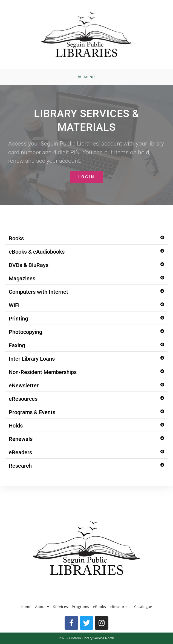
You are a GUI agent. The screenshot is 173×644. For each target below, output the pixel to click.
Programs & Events (32, 412)
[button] (86, 238)
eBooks (99, 607)
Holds (16, 426)
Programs (80, 607)
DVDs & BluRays (29, 265)
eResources (23, 399)
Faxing (17, 345)
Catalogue (143, 607)
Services (60, 607)
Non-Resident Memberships (43, 372)
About (42, 607)
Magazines (22, 278)
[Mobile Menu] (86, 77)
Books (16, 238)
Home (26, 607)
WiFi (14, 305)
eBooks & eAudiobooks (37, 252)
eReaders (20, 452)
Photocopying (25, 332)
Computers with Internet (38, 292)
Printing (18, 319)
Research (20, 466)
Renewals (21, 439)
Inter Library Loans (32, 359)
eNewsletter (24, 385)
